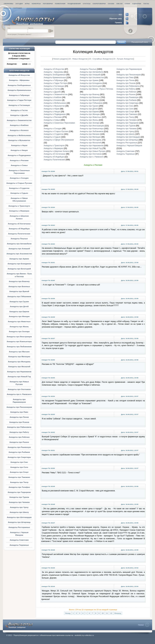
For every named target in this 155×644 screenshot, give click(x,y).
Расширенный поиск (140, 42)
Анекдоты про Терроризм (19, 492)
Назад (68, 613)
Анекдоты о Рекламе (19, 160)
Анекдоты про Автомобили (19, 244)
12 (111, 613)
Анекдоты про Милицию (19, 357)
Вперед (118, 613)
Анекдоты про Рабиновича (19, 427)
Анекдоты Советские (19, 540)
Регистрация (12, 34)
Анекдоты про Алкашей (19, 249)
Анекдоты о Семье (19, 165)
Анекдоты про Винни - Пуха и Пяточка (96, 89)
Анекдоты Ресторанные (19, 527)
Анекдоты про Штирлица (19, 522)
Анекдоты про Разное (19, 442)
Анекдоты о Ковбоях (19, 125)
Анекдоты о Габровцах (19, 95)
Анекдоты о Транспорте (19, 206)
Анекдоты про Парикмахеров (129, 69)
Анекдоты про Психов (19, 422)
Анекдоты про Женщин (19, 316)
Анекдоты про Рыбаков (19, 452)
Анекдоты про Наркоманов (19, 372)
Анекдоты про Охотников (19, 389)
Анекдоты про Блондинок (19, 264)
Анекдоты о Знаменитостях (19, 120)
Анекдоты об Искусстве (19, 75)
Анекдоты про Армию (19, 259)
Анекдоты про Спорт (19, 472)
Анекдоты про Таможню (19, 477)
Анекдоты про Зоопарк (19, 332)
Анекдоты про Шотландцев (19, 517)
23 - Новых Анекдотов (78, 59)
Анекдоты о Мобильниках (19, 135)
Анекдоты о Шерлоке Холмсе (56, 151)
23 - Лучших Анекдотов (123, 59)
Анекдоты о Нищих (19, 150)
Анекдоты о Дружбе (19, 115)
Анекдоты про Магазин (19, 352)
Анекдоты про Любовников (19, 347)
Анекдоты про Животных (19, 322)
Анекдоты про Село (19, 467)
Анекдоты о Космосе (19, 130)
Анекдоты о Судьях (19, 193)
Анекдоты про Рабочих (19, 437)
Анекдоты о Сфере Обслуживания (59, 140)
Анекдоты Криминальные (19, 90)
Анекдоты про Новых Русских (93, 151)
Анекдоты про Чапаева (19, 502)
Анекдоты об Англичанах (19, 224)
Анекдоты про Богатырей (19, 269)
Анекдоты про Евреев (19, 312)
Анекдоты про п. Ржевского (19, 394)
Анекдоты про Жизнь (19, 327)
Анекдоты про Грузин (19, 302)
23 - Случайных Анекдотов (101, 59)
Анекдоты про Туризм (19, 497)
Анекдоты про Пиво (19, 412)
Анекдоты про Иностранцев (19, 337)
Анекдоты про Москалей (19, 367)
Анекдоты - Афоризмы (19, 80)
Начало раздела (60, 59)
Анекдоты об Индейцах (19, 229)
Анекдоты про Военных (19, 286)
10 (103, 613)
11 (107, 613)
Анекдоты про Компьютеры (19, 342)
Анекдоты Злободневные (19, 85)
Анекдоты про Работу (19, 432)
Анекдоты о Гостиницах (19, 105)
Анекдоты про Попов (19, 417)
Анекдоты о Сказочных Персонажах (59, 123)
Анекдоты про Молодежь (19, 362)
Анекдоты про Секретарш (19, 457)
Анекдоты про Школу (19, 512)
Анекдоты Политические (19, 234)
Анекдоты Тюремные (19, 545)
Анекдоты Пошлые (19, 239)
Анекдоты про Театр (19, 482)
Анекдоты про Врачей (19, 291)
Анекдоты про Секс (19, 462)
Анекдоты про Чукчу (19, 507)
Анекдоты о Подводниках (19, 155)
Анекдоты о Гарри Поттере (19, 100)
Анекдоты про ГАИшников (19, 296)
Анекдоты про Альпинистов (19, 254)
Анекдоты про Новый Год (19, 377)
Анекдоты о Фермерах (19, 211)
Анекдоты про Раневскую (19, 447)
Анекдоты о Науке (19, 145)
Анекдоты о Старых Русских (19, 183)
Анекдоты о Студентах (19, 188)
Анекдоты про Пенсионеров (19, 407)
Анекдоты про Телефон (19, 487)
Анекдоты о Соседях (19, 178)
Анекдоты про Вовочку (19, 281)
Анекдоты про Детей (19, 306)
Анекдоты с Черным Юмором (129, 146)
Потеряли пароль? (25, 34)
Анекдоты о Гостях (19, 110)
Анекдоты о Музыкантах (19, 140)
